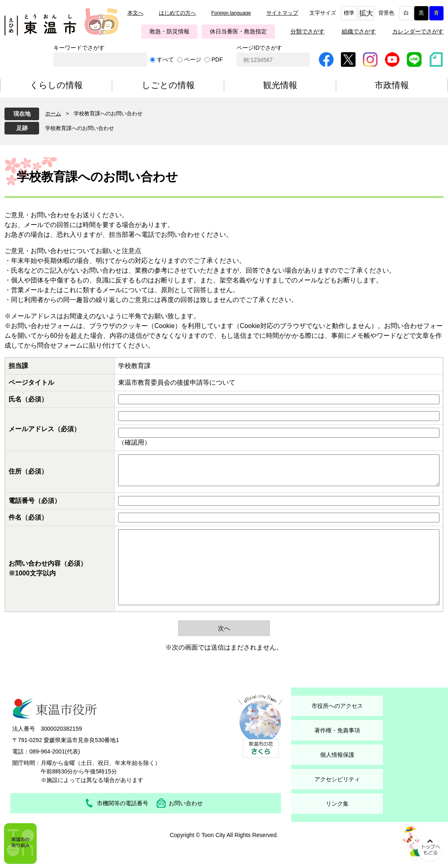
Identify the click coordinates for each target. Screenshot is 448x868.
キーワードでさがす (79, 48)
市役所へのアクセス (337, 706)
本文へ (135, 13)
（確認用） (134, 442)
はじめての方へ (177, 13)
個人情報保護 (337, 755)
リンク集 (337, 804)
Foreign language (231, 13)
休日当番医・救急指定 (238, 31)
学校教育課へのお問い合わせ (80, 128)
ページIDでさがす (259, 48)
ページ (193, 59)
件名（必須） (28, 517)
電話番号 (35, 501)
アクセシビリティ (337, 779)
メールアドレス (44, 429)
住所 (28, 471)
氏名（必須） (28, 399)
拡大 (366, 13)
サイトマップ (282, 13)
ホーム (53, 113)
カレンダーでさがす (418, 31)
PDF (217, 59)
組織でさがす (359, 31)
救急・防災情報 (169, 31)
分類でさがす (307, 31)
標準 (349, 13)
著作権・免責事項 (337, 730)
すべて (165, 59)
